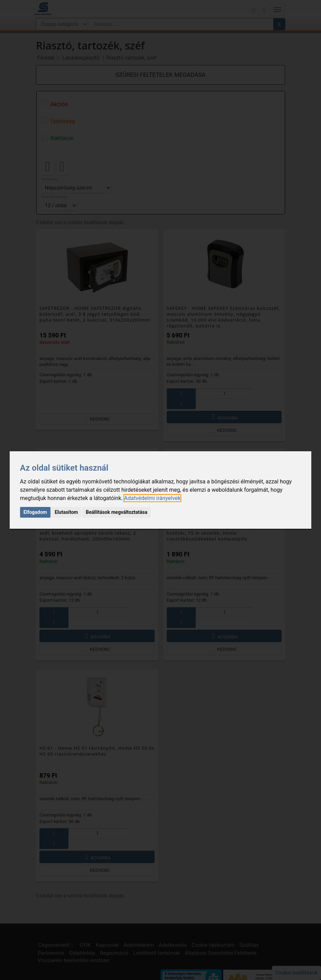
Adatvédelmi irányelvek (152, 498)
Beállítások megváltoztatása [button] (117, 512)
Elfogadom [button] (35, 512)
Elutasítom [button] (66, 512)
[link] (152, 498)
